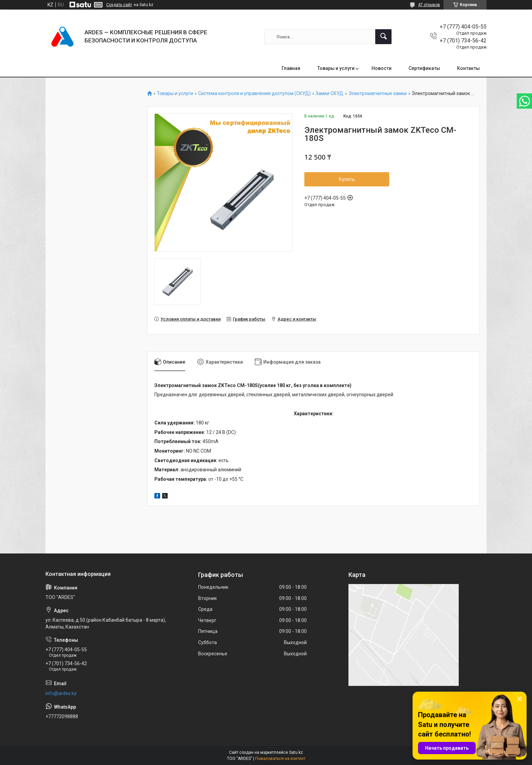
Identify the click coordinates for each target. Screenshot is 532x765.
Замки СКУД (329, 94)
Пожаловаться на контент (280, 759)
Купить (347, 179)
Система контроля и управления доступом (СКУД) (254, 94)
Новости (382, 68)
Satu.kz (296, 752)
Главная (291, 68)
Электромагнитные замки (378, 94)
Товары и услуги (336, 68)
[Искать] (383, 37)
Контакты (468, 68)
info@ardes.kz (61, 693)
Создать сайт (119, 5)
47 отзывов (429, 5)
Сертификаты (424, 68)
